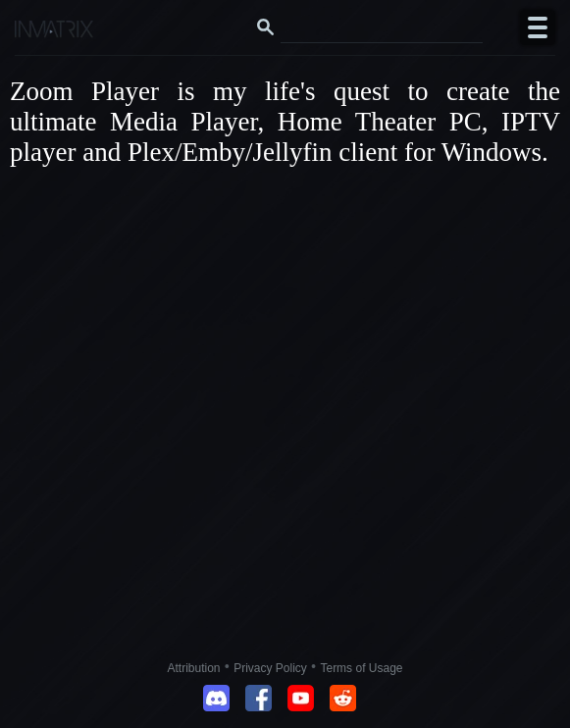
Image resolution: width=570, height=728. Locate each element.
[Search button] (266, 27)
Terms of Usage (361, 668)
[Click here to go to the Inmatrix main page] (54, 31)
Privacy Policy (270, 668)
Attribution (194, 668)
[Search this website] (382, 27)
